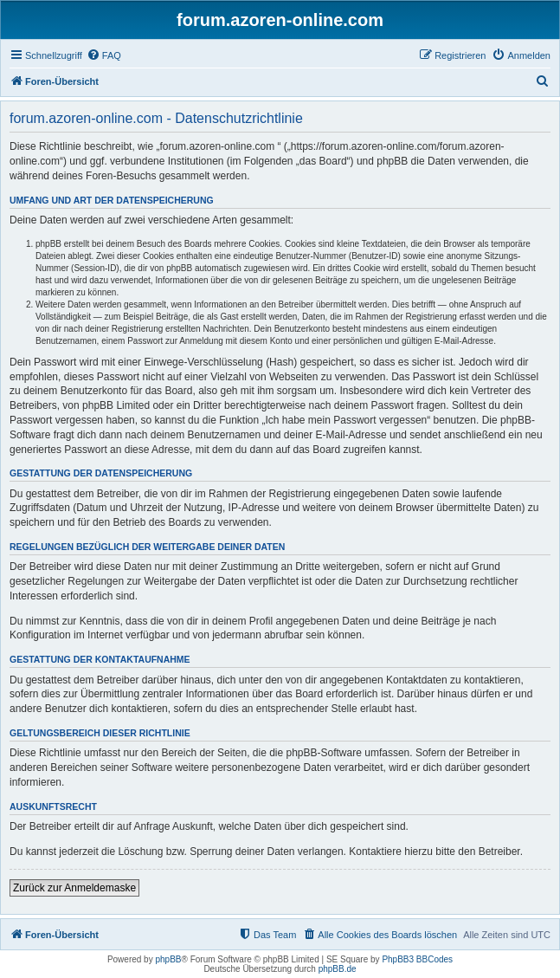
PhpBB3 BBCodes (417, 959)
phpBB (168, 959)
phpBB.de (338, 969)
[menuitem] (104, 55)
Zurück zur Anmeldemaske (74, 888)
